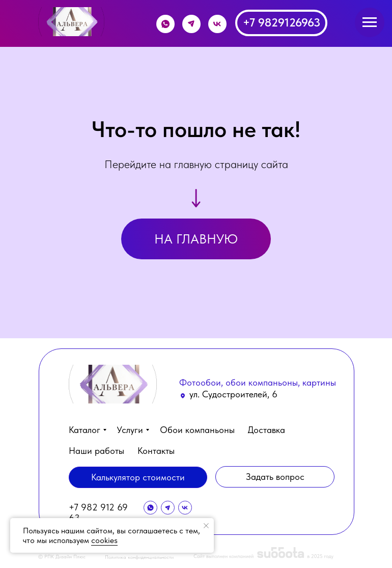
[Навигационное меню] (370, 22)
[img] (71, 22)
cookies (104, 540)
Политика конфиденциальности (139, 557)
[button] (275, 477)
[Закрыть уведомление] (206, 526)
